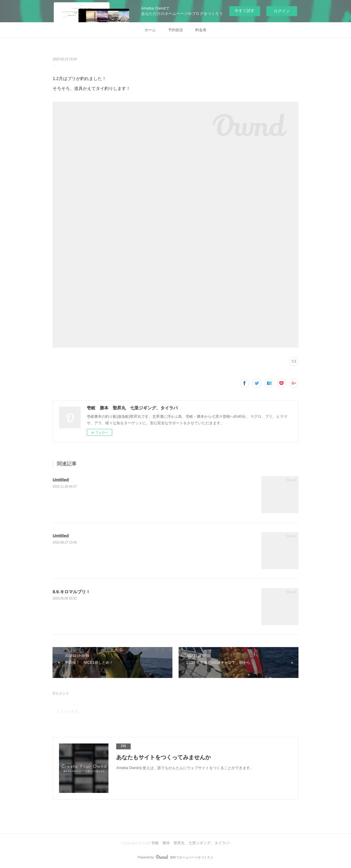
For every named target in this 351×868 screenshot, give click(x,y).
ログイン (282, 11)
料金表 (201, 30)
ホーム (150, 30)
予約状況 (175, 30)
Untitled (61, 480)
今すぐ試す (245, 11)
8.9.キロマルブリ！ (71, 592)
